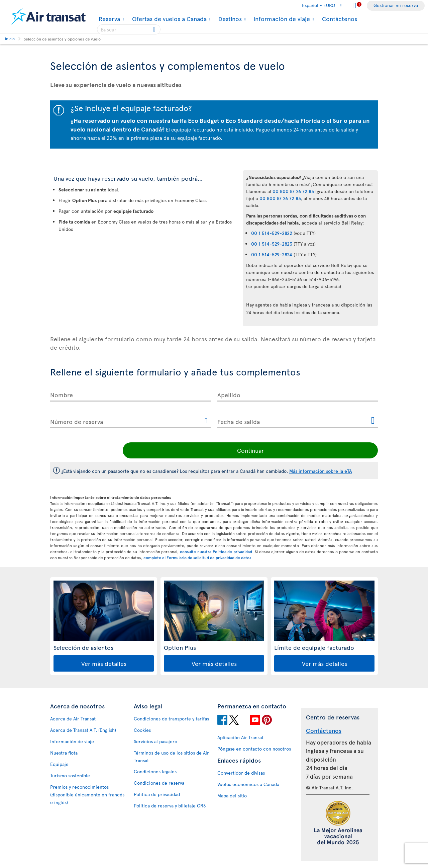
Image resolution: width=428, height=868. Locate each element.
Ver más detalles (104, 663)
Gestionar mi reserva (396, 5)
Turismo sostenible (70, 775)
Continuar (333, 450)
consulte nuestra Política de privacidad (216, 551)
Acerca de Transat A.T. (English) (83, 730)
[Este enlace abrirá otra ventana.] (206, 421)
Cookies (142, 730)
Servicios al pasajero (155, 741)
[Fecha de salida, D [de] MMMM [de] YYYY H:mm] (298, 420)
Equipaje (59, 764)
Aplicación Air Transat (240, 737)
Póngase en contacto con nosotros (254, 749)
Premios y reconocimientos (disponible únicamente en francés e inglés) (87, 795)
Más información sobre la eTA (321, 471)
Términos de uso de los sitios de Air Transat (171, 757)
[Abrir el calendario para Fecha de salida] (373, 421)
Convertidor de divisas (241, 773)
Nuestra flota (64, 753)
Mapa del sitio (232, 796)
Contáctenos (340, 19)
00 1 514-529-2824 (272, 254)
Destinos (229, 19)
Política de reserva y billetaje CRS (170, 806)
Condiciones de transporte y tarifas (171, 719)
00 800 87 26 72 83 (293, 191)
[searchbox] (129, 29)
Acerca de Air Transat (73, 719)
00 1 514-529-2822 (272, 233)
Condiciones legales (155, 771)
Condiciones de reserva (159, 783)
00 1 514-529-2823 (272, 244)
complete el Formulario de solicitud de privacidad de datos (197, 557)
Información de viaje (281, 19)
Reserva (109, 19)
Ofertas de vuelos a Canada (169, 19)
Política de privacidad (157, 794)
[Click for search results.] (155, 29)
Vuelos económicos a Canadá (248, 784)
